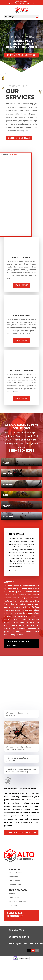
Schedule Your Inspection (21, 55)
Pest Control (14, 877)
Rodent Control (15, 885)
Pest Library (14, 905)
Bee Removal (14, 881)
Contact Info (14, 897)
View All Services (16, 873)
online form (13, 154)
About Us (13, 893)
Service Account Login (18, 901)
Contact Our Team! (19, 138)
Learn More (21, 285)
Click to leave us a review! (18, 644)
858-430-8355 (21, 451)
